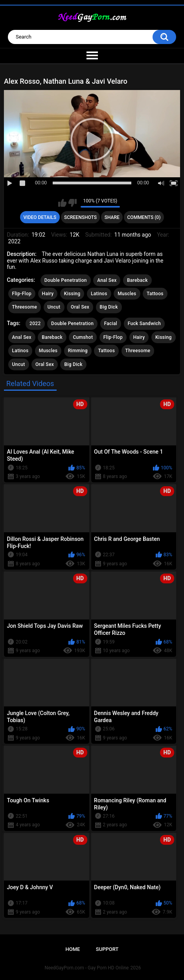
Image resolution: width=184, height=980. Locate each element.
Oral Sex (80, 307)
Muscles (127, 294)
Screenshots (80, 217)
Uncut (54, 307)
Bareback (137, 280)
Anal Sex (107, 280)
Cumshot (83, 337)
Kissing (72, 294)
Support (107, 949)
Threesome (25, 307)
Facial (111, 324)
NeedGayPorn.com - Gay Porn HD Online (87, 968)
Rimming (78, 351)
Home (73, 949)
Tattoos (155, 294)
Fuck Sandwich (144, 324)
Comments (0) (144, 217)
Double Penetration (66, 280)
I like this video (62, 203)
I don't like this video (73, 203)
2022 (35, 324)
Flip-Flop (22, 294)
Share (112, 217)
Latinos (99, 294)
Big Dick (109, 307)
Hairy (48, 294)
